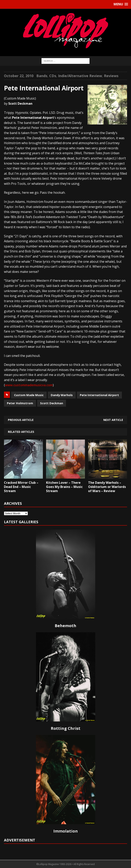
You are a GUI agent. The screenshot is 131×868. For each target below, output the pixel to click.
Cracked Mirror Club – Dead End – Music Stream (21, 487)
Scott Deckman (52, 403)
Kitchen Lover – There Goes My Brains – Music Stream (64, 487)
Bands (42, 76)
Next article (113, 420)
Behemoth (65, 626)
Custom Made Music (29, 395)
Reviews (111, 76)
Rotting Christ (66, 728)
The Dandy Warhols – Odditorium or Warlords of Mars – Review (107, 487)
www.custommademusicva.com (29, 385)
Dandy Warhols (62, 395)
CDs (53, 76)
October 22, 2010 (19, 76)
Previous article (21, 420)
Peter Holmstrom (20, 403)
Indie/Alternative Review (80, 76)
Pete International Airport (99, 395)
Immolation (66, 831)
